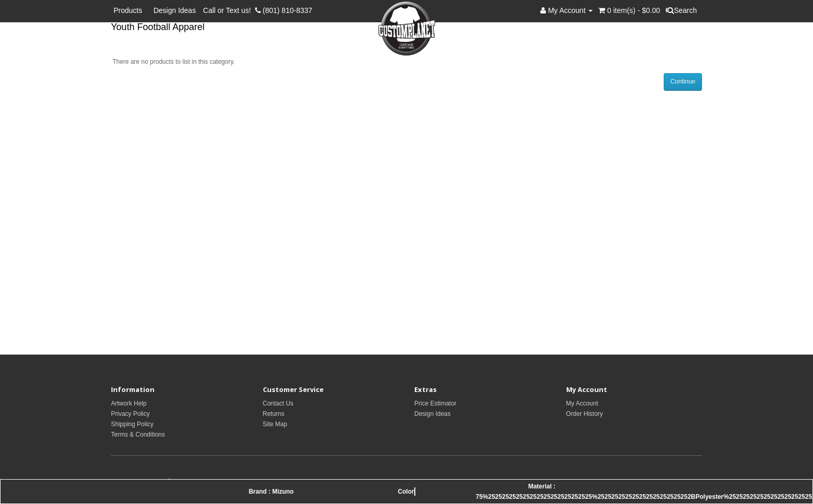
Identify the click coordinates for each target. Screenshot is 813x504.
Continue (683, 81)
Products (130, 10)
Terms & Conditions (138, 435)
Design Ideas (175, 10)
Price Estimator (435, 403)
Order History (585, 414)
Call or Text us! (229, 10)
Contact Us (278, 403)
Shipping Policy (132, 424)
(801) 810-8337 (284, 10)
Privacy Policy (130, 414)
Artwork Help (129, 403)
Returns (274, 414)
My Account (582, 403)
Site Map (275, 424)
